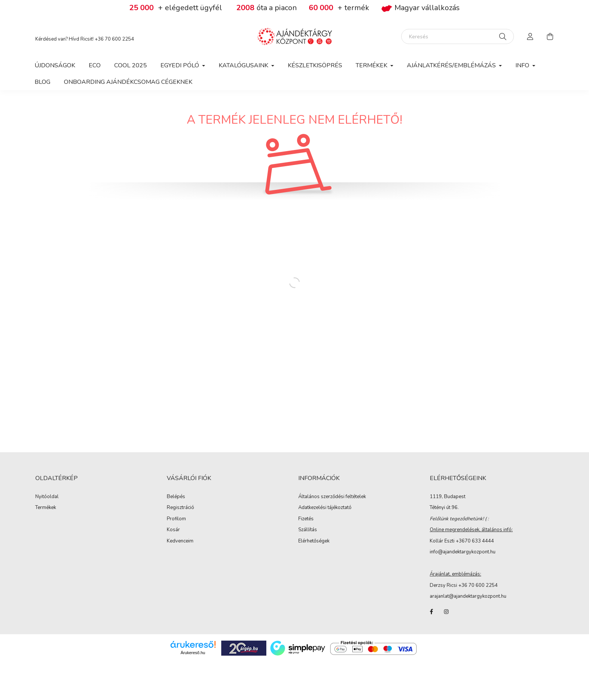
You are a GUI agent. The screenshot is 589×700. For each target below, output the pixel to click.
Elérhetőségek (314, 541)
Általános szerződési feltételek (332, 497)
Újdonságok (55, 65)
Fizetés (306, 519)
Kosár (173, 530)
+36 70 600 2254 (114, 39)
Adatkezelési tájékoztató (325, 508)
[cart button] (550, 36)
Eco (95, 65)
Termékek (46, 508)
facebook (431, 612)
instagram (446, 612)
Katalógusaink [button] (244, 65)
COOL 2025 (131, 65)
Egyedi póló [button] (180, 65)
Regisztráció (180, 508)
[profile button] (530, 36)
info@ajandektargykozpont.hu (463, 552)
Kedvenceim (180, 541)
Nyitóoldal (47, 497)
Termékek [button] (372, 65)
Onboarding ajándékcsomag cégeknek (128, 82)
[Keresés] (458, 36)
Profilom (176, 519)
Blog (42, 82)
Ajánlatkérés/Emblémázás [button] (452, 65)
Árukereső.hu (193, 653)
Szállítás (308, 530)
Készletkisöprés (315, 65)
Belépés (176, 497)
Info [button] (523, 65)
